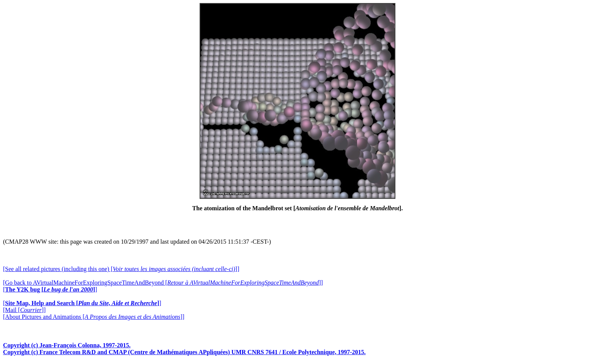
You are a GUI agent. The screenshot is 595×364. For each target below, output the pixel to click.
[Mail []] (24, 310)
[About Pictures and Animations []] (94, 317)
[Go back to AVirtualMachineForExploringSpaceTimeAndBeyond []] (163, 283)
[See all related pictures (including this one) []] (121, 269)
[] (50, 289)
